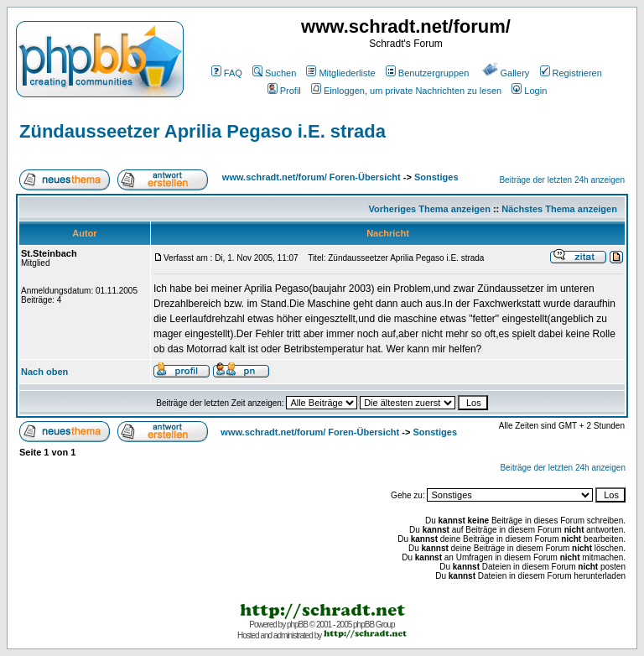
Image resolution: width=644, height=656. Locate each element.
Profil (284, 91)
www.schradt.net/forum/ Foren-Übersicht (312, 177)
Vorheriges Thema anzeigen (430, 209)
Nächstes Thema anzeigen (559, 209)
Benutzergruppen (427, 73)
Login (529, 91)
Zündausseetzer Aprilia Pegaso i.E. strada (203, 131)
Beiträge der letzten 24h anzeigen (562, 180)
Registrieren (571, 73)
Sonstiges (436, 177)
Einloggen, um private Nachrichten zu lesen (406, 91)
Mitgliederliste (340, 73)
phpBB (297, 625)
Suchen (274, 73)
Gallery (506, 73)
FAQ (227, 73)
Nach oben (44, 372)
